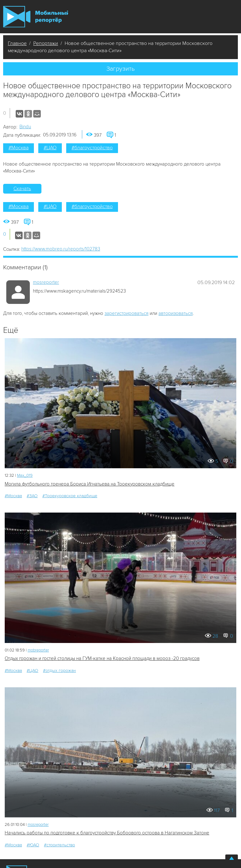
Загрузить (120, 69)
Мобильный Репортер (36, 17)
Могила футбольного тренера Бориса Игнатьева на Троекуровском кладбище (90, 484)
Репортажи (46, 43)
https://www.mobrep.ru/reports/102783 (61, 249)
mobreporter (38, 650)
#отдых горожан (59, 670)
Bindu (25, 127)
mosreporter (46, 282)
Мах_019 (25, 475)
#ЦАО (50, 148)
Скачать (22, 189)
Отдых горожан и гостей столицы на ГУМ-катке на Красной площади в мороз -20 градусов (102, 658)
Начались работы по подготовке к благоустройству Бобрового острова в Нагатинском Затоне (107, 833)
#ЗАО (32, 496)
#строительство (59, 845)
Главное (17, 43)
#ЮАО (33, 845)
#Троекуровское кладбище (70, 496)
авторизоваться (176, 313)
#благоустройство (92, 148)
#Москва (19, 148)
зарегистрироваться (126, 313)
